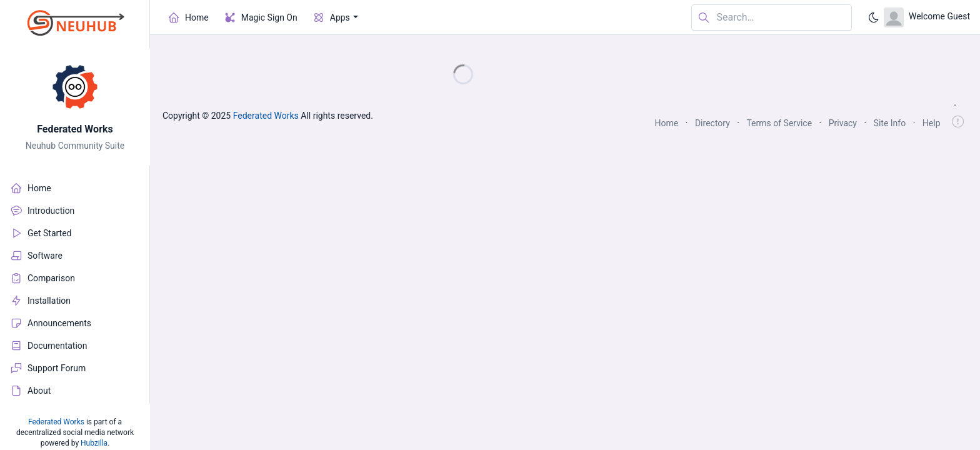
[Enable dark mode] (874, 17)
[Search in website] (772, 18)
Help (932, 123)
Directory (712, 123)
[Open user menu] (927, 17)
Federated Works (75, 129)
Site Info (890, 123)
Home (667, 123)
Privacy (843, 123)
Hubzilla (94, 443)
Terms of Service (779, 123)
